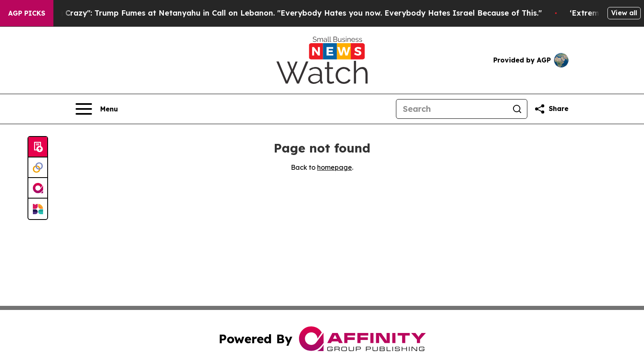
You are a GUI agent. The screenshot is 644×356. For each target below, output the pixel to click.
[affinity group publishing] (38, 188)
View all (624, 13)
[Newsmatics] (38, 209)
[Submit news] (38, 147)
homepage (335, 167)
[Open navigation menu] (97, 109)
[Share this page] (551, 109)
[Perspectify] (38, 168)
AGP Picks (27, 13)
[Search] (452, 109)
